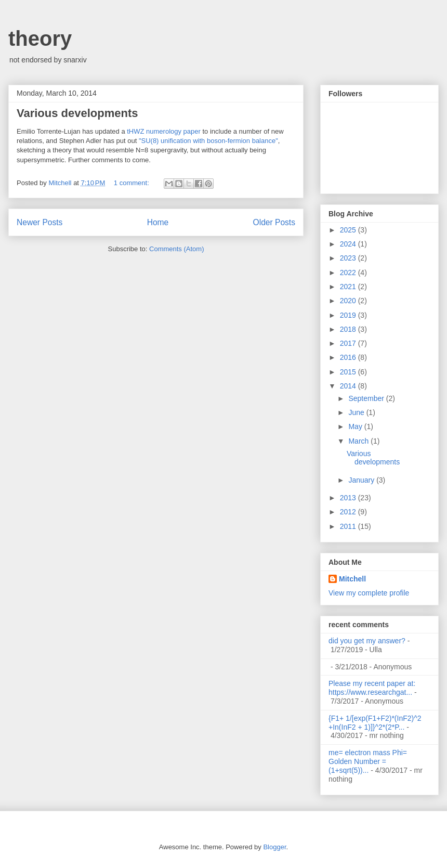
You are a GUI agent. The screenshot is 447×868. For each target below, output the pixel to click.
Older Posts (274, 222)
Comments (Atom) (176, 249)
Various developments (77, 113)
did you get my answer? (367, 641)
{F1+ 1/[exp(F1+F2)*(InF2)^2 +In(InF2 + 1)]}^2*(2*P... (375, 723)
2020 (349, 301)
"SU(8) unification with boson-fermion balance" (208, 141)
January (362, 480)
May (356, 426)
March (359, 441)
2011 (349, 526)
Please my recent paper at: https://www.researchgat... (372, 688)
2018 (349, 329)
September (367, 398)
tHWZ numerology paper (164, 131)
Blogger (274, 847)
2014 (349, 386)
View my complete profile (369, 593)
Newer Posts (40, 222)
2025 (349, 230)
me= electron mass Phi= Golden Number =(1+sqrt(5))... (368, 761)
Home (158, 222)
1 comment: (133, 183)
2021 (349, 287)
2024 (349, 244)
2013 (349, 498)
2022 (349, 273)
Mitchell (352, 579)
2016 (349, 357)
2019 (349, 315)
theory (40, 38)
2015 (349, 372)
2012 (349, 512)
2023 (349, 258)
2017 (349, 343)
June (357, 412)
